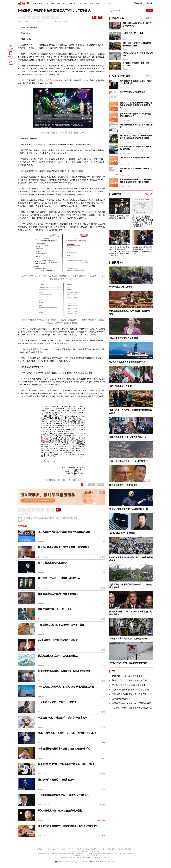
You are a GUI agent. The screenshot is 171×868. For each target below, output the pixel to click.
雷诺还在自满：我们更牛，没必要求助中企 (129, 639)
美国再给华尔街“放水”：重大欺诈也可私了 (128, 437)
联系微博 (78, 849)
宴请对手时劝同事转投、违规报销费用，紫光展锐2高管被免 (68, 826)
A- (42, 22)
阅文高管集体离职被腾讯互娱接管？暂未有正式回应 (64, 532)
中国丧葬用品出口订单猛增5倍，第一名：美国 (61, 625)
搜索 (150, 11)
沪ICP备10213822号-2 (44, 854)
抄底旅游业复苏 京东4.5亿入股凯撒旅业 (58, 656)
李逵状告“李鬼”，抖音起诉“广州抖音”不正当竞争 (63, 718)
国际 (52, 3)
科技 (85, 3)
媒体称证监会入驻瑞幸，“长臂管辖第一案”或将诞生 (64, 547)
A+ (47, 22)
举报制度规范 (110, 849)
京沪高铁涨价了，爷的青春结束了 (133, 92)
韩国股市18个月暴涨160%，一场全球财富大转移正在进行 (135, 115)
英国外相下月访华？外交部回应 (123, 338)
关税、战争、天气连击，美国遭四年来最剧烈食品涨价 (137, 44)
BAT (104, 743)
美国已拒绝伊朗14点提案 (120, 386)
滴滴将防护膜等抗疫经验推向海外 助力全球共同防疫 (64, 671)
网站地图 (94, 849)
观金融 (73, 3)
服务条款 (63, 849)
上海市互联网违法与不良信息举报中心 (103, 862)
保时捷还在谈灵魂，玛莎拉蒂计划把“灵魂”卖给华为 (136, 148)
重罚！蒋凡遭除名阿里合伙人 (53, 563)
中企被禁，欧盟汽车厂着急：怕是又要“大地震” (137, 64)
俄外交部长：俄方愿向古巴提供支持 (128, 676)
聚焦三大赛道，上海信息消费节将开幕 (129, 680)
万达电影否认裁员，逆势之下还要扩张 (57, 702)
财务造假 (25, 514)
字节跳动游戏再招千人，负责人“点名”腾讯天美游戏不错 (66, 687)
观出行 (65, 3)
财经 (46, 3)
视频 (97, 3)
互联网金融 (101, 820)
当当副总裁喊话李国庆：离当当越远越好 (58, 594)
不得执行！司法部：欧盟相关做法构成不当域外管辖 (135, 708)
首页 (35, 3)
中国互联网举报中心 (83, 862)
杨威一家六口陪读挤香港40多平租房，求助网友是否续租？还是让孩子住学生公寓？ (136, 105)
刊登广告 (71, 849)
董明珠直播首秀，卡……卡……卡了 (55, 609)
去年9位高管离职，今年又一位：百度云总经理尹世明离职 (67, 733)
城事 (91, 3)
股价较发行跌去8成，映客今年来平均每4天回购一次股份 (66, 764)
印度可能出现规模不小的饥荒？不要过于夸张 (136, 126)
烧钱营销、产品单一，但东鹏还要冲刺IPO (59, 578)
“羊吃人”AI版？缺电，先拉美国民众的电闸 (138, 54)
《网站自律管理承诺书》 (124, 849)
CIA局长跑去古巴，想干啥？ (134, 33)
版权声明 (55, 849)
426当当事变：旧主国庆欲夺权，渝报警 (58, 640)
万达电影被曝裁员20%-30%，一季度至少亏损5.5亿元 (64, 795)
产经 (80, 3)
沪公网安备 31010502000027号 (65, 862)
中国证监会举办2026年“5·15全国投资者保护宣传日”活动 (137, 703)
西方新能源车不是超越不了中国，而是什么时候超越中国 (136, 82)
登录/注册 (149, 3)
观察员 (108, 4)
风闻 (40, 3)
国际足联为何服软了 (121, 699)
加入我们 (86, 849)
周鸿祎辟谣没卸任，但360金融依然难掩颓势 (60, 811)
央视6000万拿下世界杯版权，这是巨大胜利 (136, 170)
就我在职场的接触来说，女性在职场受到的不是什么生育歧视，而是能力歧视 (136, 181)
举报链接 (101, 849)
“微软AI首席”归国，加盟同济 (122, 533)
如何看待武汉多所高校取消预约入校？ (135, 158)
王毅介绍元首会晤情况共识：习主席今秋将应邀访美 (137, 24)
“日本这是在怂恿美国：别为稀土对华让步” (128, 362)
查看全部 (149, 18)
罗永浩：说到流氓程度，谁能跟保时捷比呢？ (130, 509)
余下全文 (100, 485)
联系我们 (40, 849)
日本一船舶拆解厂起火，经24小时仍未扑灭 (129, 461)
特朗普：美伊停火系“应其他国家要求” (129, 685)
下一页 (92, 485)
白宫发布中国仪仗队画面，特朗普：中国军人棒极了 (135, 690)
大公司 (102, 542)
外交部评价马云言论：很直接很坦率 (56, 780)
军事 (58, 3)
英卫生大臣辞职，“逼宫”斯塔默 (123, 485)
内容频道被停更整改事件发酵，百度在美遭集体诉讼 (64, 749)
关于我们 (47, 849)
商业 (103, 836)
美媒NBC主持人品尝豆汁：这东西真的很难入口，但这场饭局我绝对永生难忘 (136, 137)
